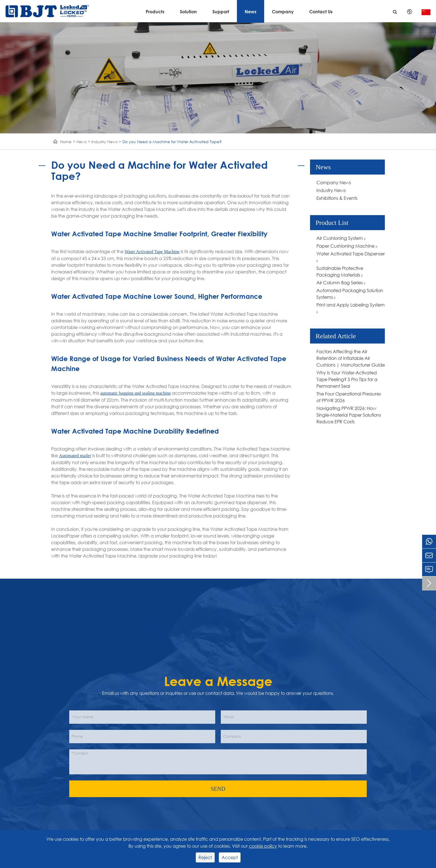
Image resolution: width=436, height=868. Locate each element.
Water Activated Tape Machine (152, 252)
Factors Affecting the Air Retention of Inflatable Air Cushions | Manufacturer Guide (351, 358)
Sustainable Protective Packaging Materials (340, 271)
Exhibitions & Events (337, 198)
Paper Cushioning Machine (347, 246)
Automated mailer (75, 456)
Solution (188, 12)
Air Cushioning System (341, 238)
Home (66, 142)
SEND (218, 789)
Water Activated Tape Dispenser (351, 257)
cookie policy (263, 846)
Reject (205, 857)
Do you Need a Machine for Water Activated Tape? (172, 142)
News (251, 12)
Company (283, 12)
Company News (334, 182)
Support (221, 12)
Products (155, 12)
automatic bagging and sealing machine (136, 393)
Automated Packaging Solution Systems (350, 294)
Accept (230, 857)
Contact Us (321, 12)
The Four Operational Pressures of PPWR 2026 (349, 397)
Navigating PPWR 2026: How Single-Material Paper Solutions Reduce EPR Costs (349, 415)
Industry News (104, 142)
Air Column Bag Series (341, 283)
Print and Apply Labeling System (350, 308)
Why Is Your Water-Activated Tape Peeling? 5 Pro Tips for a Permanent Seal (347, 379)
